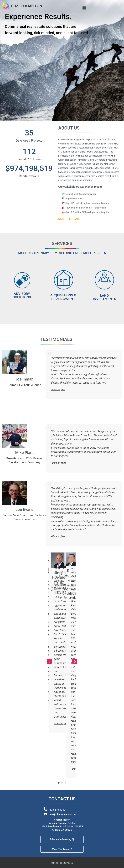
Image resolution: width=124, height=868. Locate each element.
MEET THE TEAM (69, 219)
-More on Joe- (58, 389)
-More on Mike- (59, 463)
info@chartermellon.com (63, 814)
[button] (84, 8)
